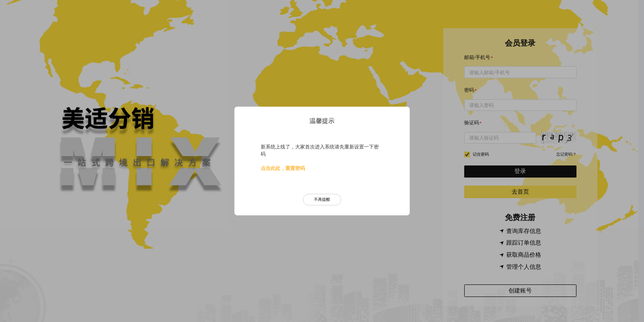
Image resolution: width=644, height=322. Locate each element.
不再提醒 (322, 199)
